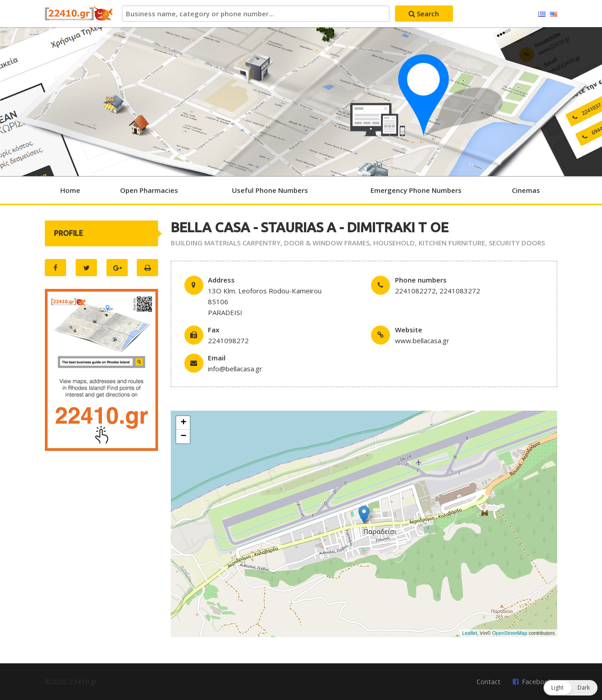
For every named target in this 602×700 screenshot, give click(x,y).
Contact (489, 681)
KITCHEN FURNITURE (452, 243)
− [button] (183, 436)
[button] (571, 688)
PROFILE (68, 233)
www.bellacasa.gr (422, 340)
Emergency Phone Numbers (416, 190)
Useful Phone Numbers (270, 190)
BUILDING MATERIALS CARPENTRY (226, 243)
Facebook (537, 681)
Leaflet (470, 633)
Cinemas (526, 190)
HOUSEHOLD (394, 243)
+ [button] (183, 423)
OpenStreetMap (510, 633)
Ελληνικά (542, 14)
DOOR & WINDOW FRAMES (327, 243)
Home (70, 190)
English (554, 14)
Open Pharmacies (149, 190)
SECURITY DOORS (517, 243)
